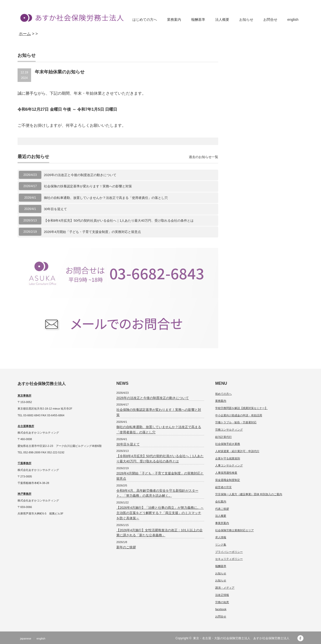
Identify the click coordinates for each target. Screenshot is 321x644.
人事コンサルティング (229, 465)
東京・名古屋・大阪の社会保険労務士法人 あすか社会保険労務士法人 (243, 638)
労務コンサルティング (229, 430)
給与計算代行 (223, 437)
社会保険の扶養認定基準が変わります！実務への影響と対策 (88, 186)
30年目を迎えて (55, 209)
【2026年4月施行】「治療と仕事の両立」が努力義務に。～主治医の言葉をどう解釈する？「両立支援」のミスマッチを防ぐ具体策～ (160, 513)
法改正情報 (222, 595)
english (293, 20)
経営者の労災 (223, 487)
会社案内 (221, 501)
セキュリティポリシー (229, 559)
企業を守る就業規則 (228, 458)
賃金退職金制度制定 (228, 480)
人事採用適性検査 (226, 473)
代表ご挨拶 (222, 509)
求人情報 (221, 537)
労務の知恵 (222, 602)
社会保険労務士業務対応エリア (234, 530)
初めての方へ (223, 394)
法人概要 (222, 20)
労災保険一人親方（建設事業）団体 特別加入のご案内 (249, 494)
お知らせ (246, 20)
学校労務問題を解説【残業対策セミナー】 (241, 408)
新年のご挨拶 (126, 547)
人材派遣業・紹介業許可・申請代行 (237, 451)
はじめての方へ (145, 20)
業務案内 (174, 20)
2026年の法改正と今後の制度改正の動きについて (80, 175)
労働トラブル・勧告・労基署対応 (236, 422)
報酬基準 (198, 20)
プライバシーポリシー (229, 552)
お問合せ (270, 20)
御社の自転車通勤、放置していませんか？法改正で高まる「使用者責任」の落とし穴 (106, 198)
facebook (221, 609)
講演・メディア (225, 588)
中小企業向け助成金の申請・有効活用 (239, 415)
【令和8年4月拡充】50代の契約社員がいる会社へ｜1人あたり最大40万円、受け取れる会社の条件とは (119, 221)
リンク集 (221, 545)
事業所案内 (222, 523)
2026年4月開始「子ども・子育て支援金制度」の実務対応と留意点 (92, 232)
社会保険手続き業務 (228, 444)
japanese (26, 638)
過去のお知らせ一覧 (204, 157)
